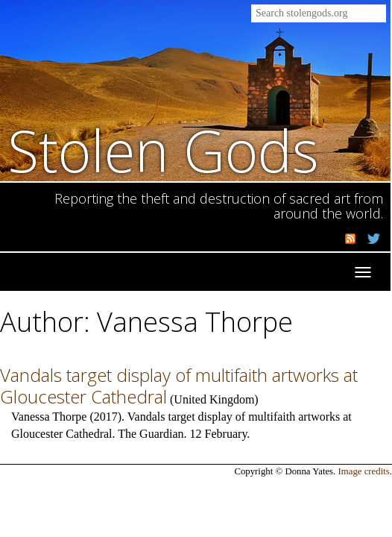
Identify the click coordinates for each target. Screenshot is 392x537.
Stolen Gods (163, 150)
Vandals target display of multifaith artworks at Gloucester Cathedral (179, 386)
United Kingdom (214, 399)
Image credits (364, 471)
